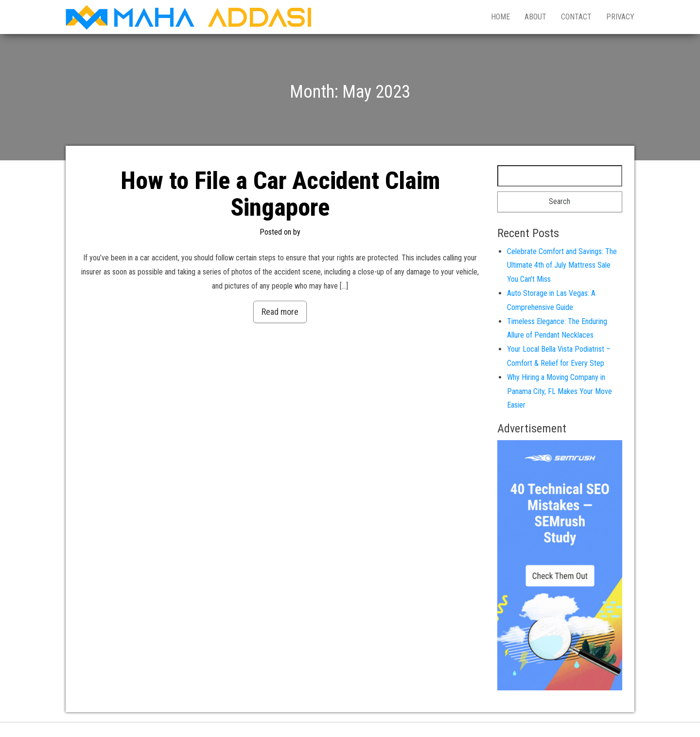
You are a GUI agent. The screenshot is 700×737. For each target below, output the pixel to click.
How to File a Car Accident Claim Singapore (280, 194)
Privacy (620, 17)
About (535, 17)
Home (500, 17)
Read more (280, 312)
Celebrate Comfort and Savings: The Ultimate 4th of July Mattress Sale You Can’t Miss (562, 266)
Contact (576, 17)
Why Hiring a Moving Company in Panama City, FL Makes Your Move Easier (560, 391)
